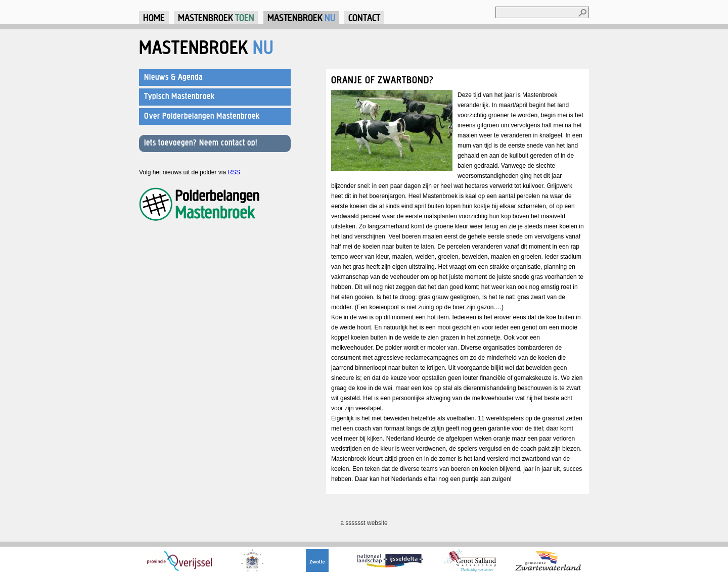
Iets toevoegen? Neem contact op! (201, 142)
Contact (364, 17)
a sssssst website (364, 523)
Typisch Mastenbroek (179, 96)
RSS (234, 172)
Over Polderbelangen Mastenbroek (202, 116)
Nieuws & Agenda (173, 77)
